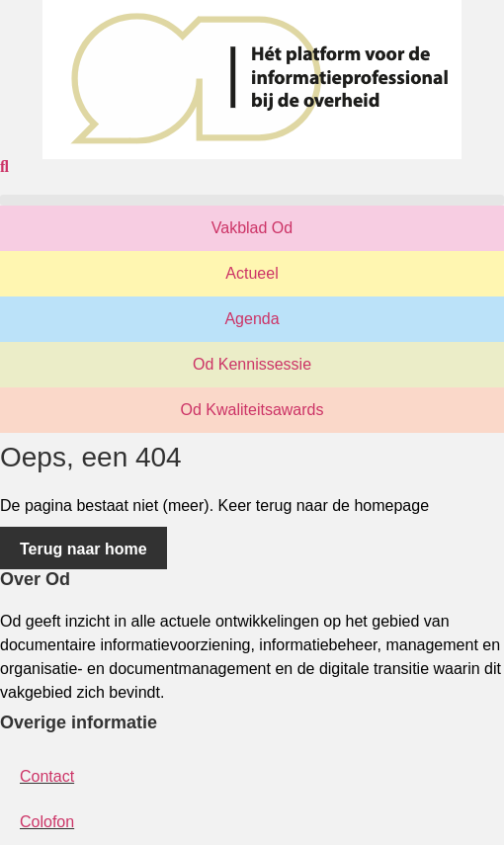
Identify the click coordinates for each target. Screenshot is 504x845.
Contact (47, 776)
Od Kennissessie (252, 364)
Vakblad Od (252, 228)
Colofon (47, 822)
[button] (252, 200)
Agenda (252, 319)
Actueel (252, 273)
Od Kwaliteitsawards (252, 410)
